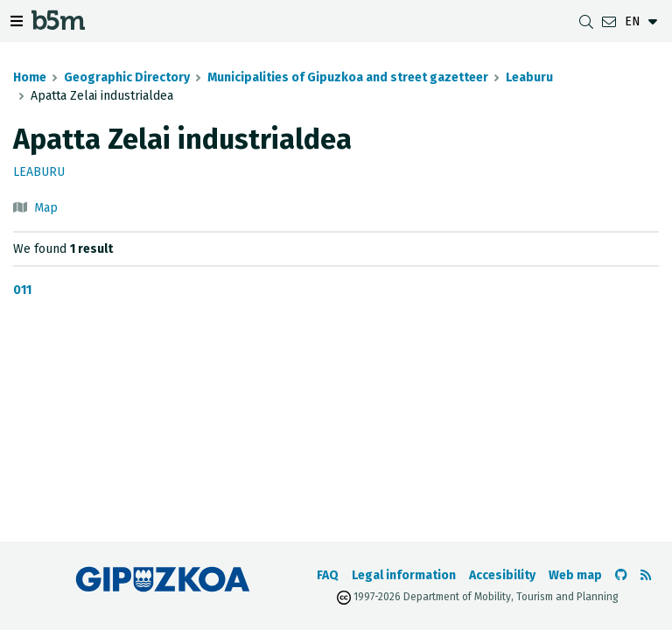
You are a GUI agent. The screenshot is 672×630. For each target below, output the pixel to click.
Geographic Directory (127, 77)
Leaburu (529, 77)
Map (46, 208)
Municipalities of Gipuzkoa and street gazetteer (348, 77)
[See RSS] (646, 575)
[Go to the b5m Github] (621, 575)
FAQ (328, 575)
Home (30, 77)
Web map (575, 575)
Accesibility (502, 575)
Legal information (404, 575)
